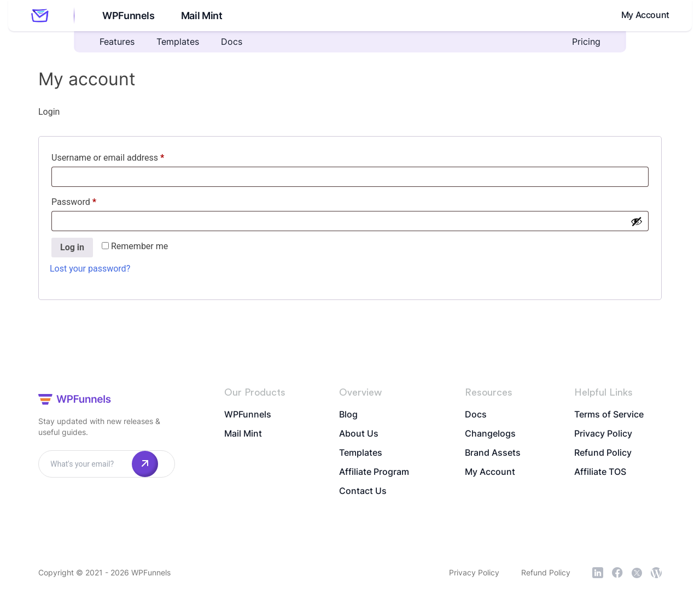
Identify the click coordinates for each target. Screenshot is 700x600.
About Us (359, 433)
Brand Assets (493, 452)
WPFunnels (127, 16)
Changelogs (490, 433)
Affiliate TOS (600, 472)
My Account (645, 15)
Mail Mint (200, 16)
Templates (178, 42)
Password (91, 200)
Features (117, 42)
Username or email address (125, 156)
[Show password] (637, 221)
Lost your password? (90, 269)
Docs (232, 42)
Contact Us (363, 491)
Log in (72, 247)
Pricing (586, 42)
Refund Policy (603, 452)
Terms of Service (609, 414)
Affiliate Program (374, 472)
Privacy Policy (603, 433)
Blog (348, 414)
